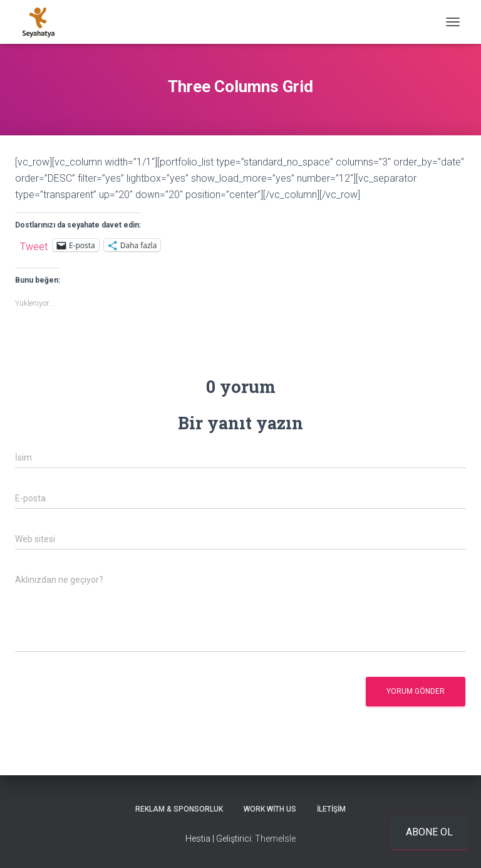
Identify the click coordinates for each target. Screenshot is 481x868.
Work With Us (270, 809)
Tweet (34, 245)
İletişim (331, 809)
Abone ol (429, 832)
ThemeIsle (275, 839)
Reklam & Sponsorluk (179, 809)
